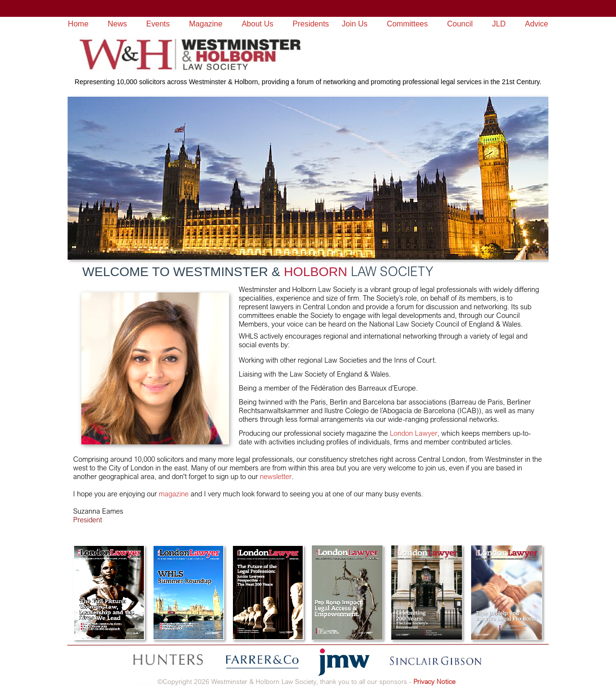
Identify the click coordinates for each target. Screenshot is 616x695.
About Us (257, 24)
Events (158, 24)
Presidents (311, 24)
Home (78, 24)
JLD (499, 24)
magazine (174, 494)
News (117, 24)
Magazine (206, 24)
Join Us (354, 24)
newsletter (276, 476)
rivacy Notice (436, 681)
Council (460, 24)
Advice (537, 24)
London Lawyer (413, 433)
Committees (407, 24)
